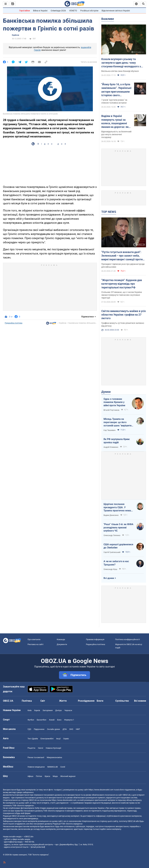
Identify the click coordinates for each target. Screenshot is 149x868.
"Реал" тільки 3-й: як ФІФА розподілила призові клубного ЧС (118, 527)
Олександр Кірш (110, 569)
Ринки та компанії (36, 757)
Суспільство (122, 701)
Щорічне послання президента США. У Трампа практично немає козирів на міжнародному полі (118, 507)
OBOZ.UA (127, 795)
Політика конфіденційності (127, 639)
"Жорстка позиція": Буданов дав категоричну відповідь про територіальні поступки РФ (122, 284)
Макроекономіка (54, 757)
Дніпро (58, 710)
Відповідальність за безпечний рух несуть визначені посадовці (116, 134)
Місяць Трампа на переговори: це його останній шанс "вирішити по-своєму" (117, 422)
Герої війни (25, 11)
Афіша (30, 776)
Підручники (39, 729)
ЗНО (71, 729)
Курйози (15, 35)
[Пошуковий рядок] (143, 4)
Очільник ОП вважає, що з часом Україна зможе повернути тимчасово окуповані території (122, 295)
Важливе (108, 19)
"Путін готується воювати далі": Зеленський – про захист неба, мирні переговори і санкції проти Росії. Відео (122, 256)
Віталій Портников (111, 410)
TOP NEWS (109, 212)
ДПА (65, 729)
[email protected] (38, 847)
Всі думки (109, 578)
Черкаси (68, 710)
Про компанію (34, 639)
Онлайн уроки (53, 729)
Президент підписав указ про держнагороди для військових (123, 265)
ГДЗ (29, 729)
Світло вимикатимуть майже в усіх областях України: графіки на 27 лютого (124, 315)
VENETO (73, 11)
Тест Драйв (33, 739)
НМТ (78, 729)
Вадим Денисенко (111, 515)
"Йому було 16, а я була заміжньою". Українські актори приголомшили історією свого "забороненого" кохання (116, 90)
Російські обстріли (89, 11)
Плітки (39, 776)
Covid (63, 767)
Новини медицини (36, 767)
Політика (27, 701)
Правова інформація (95, 639)
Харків (37, 710)
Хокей (52, 720)
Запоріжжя (48, 710)
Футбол (31, 720)
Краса (47, 776)
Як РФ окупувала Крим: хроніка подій (117, 441)
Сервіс (66, 739)
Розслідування (86, 701)
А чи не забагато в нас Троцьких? (116, 563)
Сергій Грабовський (112, 552)
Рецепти (31, 748)
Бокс (59, 720)
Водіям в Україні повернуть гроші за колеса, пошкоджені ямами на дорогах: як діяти (115, 122)
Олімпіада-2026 (58, 11)
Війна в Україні (40, 11)
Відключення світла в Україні (116, 11)
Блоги (100, 701)
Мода (55, 776)
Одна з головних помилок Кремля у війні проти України (114, 402)
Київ (30, 710)
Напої (41, 748)
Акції (58, 739)
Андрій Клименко (111, 447)
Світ (43, 701)
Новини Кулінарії (53, 748)
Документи (62, 644)
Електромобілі (47, 739)
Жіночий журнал (68, 776)
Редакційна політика (14, 323)
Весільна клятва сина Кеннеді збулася (120, 71)
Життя (63, 701)
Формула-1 (69, 720)
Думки (106, 392)
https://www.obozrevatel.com (101, 790)
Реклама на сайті (35, 644)
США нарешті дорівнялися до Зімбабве (118, 546)
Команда (61, 639)
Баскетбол (42, 720)
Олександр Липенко (112, 535)
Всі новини (140, 701)
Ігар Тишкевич (110, 430)
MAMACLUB (53, 767)
